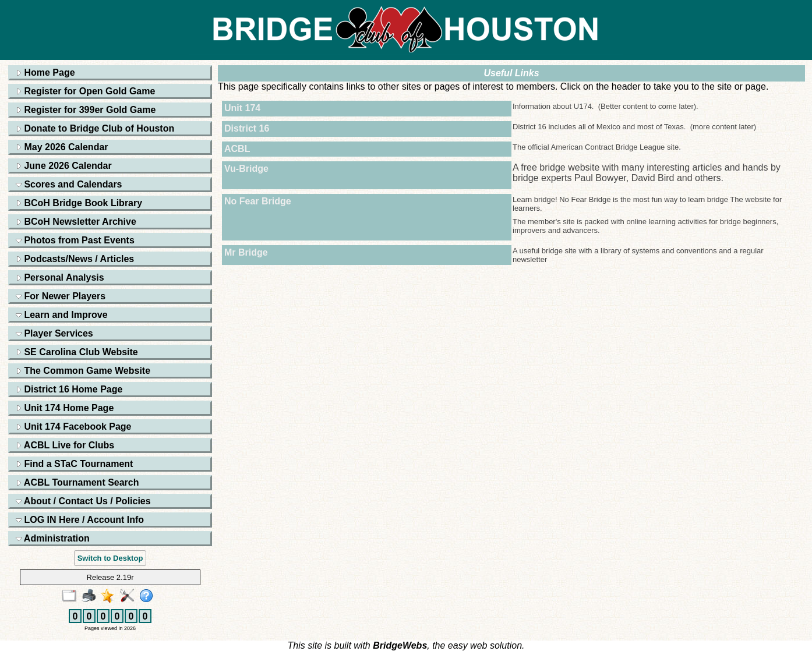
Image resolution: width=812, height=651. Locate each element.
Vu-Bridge (246, 169)
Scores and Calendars (69, 184)
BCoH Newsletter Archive (76, 222)
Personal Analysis (60, 277)
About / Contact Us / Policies (83, 501)
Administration (53, 538)
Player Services (54, 333)
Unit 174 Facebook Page (74, 427)
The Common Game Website (83, 371)
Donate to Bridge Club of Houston (95, 128)
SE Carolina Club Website (77, 352)
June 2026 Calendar (64, 166)
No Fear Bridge (258, 201)
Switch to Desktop (110, 558)
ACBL (237, 149)
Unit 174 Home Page (65, 408)
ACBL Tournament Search (77, 482)
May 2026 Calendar (62, 147)
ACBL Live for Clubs (65, 445)
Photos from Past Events (75, 240)
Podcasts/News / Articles (75, 259)
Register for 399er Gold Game (86, 110)
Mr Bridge (246, 252)
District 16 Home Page (69, 389)
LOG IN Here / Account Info (80, 520)
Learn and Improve (62, 315)
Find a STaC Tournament (74, 464)
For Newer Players (61, 296)
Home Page (45, 72)
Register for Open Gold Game (85, 91)
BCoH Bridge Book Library (79, 203)
